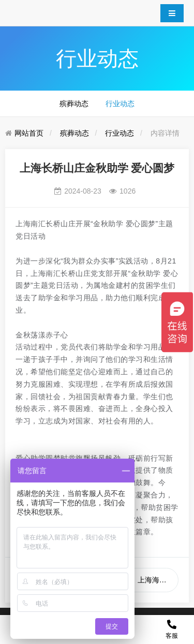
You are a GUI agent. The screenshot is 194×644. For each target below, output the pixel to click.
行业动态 (120, 104)
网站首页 (29, 133)
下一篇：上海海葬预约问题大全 (144, 580)
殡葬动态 (74, 104)
